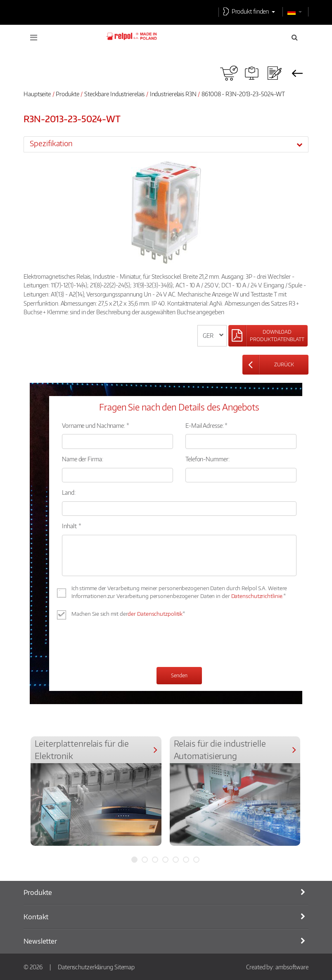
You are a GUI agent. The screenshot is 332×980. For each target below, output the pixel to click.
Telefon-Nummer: (207, 459)
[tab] (166, 144)
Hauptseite (37, 94)
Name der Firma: (83, 459)
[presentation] (125, 644)
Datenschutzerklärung (85, 967)
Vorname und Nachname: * (96, 425)
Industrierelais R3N (173, 94)
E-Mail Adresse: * (206, 425)
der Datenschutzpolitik (155, 614)
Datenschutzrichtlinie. (257, 596)
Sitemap (124, 967)
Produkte (67, 94)
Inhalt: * (72, 526)
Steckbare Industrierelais (115, 94)
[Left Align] (268, 336)
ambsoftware (292, 967)
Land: (69, 492)
